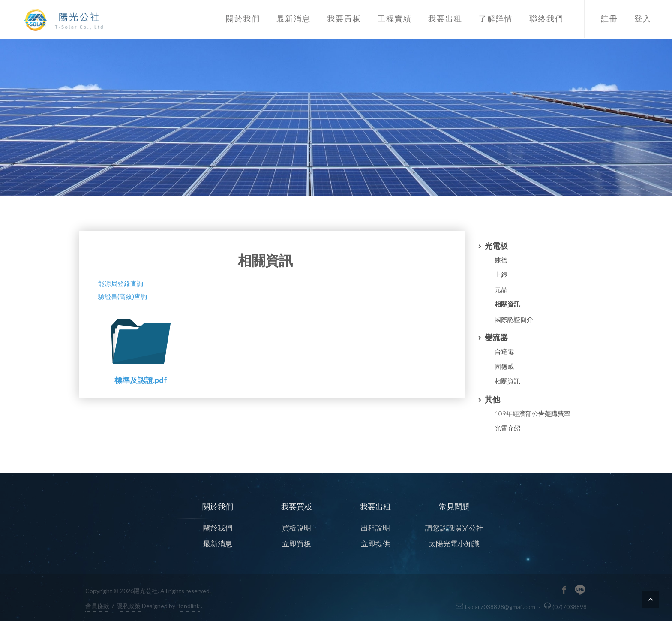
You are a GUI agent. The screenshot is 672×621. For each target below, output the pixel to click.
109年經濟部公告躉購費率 (532, 413)
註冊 (609, 19)
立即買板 (297, 544)
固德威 (504, 366)
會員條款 (97, 606)
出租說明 (375, 527)
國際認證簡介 (514, 319)
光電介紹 (507, 428)
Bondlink (188, 606)
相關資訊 (507, 304)
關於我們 (218, 527)
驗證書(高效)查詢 (123, 296)
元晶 (501, 289)
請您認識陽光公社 (454, 527)
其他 (492, 399)
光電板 (496, 246)
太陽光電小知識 (454, 544)
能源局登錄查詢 (121, 283)
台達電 (504, 351)
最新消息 (218, 544)
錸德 (501, 260)
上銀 (501, 274)
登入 (643, 19)
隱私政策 (129, 606)
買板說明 (297, 527)
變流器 (496, 337)
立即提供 (375, 544)
